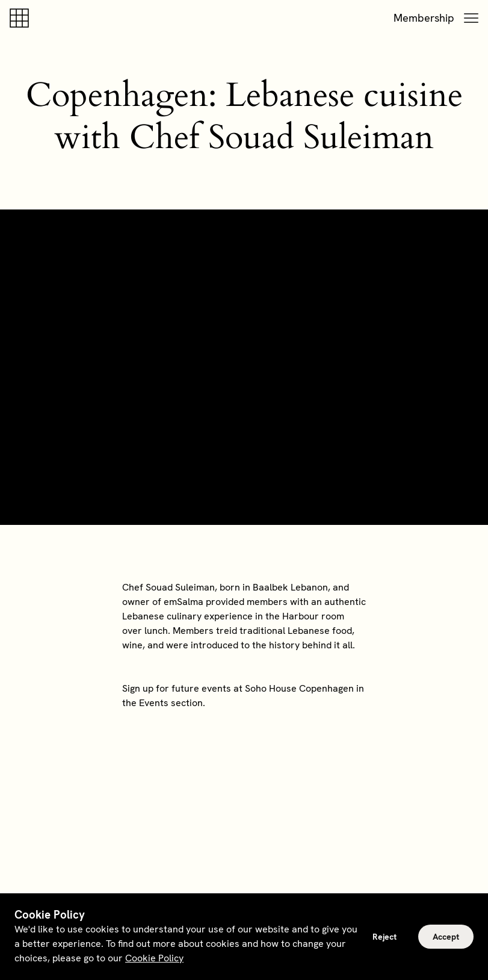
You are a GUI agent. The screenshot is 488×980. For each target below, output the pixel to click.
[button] (471, 18)
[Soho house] (22, 18)
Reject (385, 937)
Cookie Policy (154, 958)
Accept (446, 937)
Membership (424, 18)
